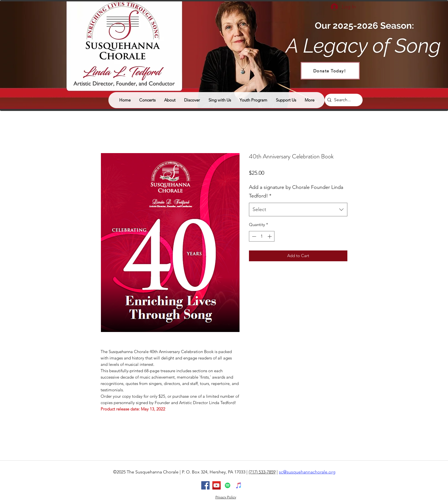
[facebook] (205, 485)
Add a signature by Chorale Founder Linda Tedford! (296, 192)
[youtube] (217, 485)
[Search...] (343, 100)
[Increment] (270, 236)
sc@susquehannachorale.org (307, 472)
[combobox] (298, 210)
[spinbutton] (262, 236)
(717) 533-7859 (262, 472)
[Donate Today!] (330, 71)
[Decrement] (254, 236)
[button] (192, 100)
